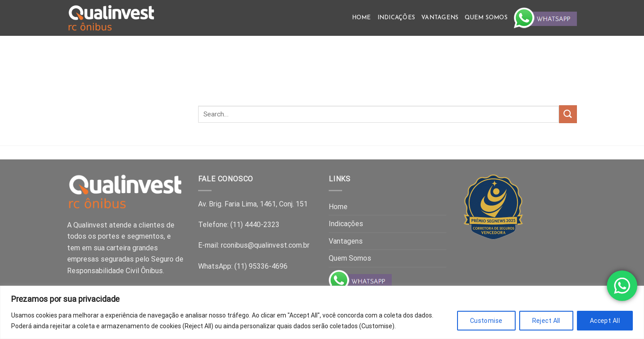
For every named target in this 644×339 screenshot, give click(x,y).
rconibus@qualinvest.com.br (265, 245)
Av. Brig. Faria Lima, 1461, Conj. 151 (253, 204)
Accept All (605, 321)
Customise (486, 321)
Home (362, 18)
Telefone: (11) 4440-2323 (239, 225)
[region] (322, 312)
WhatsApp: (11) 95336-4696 (243, 266)
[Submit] (568, 114)
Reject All (546, 321)
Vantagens (440, 18)
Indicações (396, 18)
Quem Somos (486, 18)
